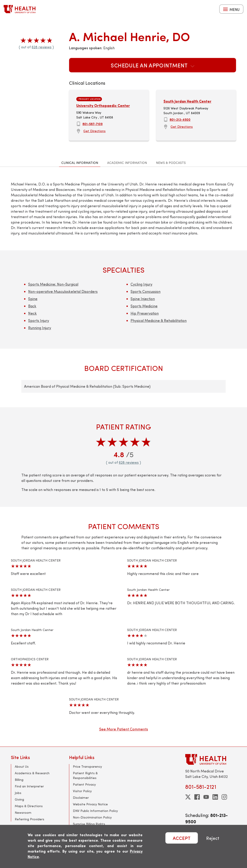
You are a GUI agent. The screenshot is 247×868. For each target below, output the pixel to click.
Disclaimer (81, 798)
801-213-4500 (180, 119)
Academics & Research (32, 773)
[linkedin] (215, 797)
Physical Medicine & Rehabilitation (159, 320)
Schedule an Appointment (153, 65)
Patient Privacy (84, 784)
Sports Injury (39, 320)
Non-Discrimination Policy (92, 817)
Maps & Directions (29, 806)
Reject (213, 838)
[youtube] (206, 797)
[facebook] (197, 797)
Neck (32, 313)
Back (32, 306)
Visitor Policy (82, 791)
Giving (19, 799)
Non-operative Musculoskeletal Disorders (63, 291)
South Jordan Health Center (187, 101)
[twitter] (188, 797)
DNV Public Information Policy (95, 811)
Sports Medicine (144, 306)
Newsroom (23, 813)
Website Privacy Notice (90, 804)
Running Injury (40, 328)
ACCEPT (182, 838)
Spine (33, 299)
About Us (22, 766)
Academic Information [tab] (127, 163)
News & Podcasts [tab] (171, 163)
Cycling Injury (141, 284)
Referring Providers (30, 819)
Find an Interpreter (29, 786)
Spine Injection (143, 299)
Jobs (18, 793)
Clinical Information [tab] (80, 163)
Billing (19, 780)
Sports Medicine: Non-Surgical (53, 284)
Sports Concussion (146, 291)
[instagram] (224, 797)
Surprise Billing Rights (89, 824)
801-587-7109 (93, 124)
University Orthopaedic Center (103, 105)
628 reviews (42, 47)
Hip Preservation (145, 313)
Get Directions (94, 131)
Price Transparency (87, 766)
